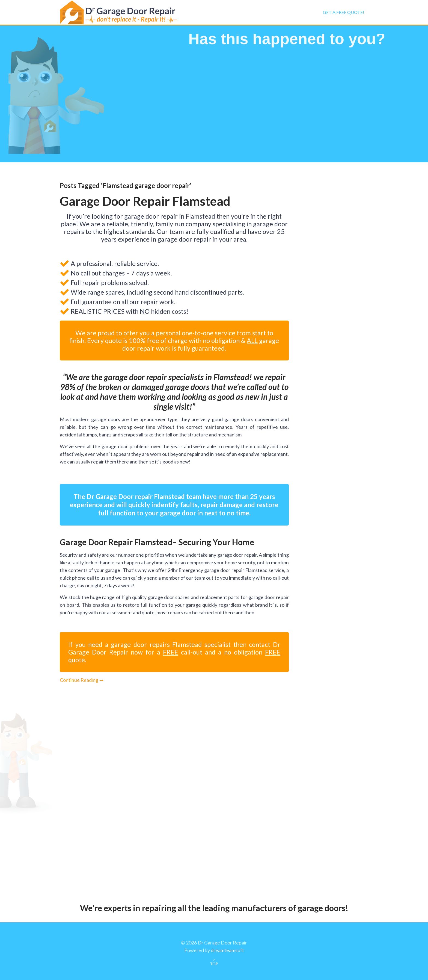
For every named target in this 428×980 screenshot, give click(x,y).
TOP (214, 964)
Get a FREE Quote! (344, 12)
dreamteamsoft (227, 950)
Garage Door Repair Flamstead (145, 201)
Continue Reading (79, 680)
